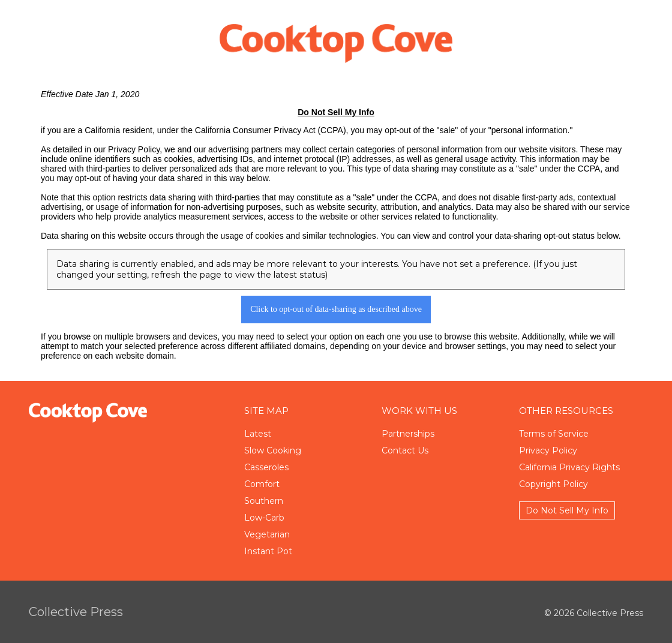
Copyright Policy (553, 484)
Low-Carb (264, 518)
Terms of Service (554, 434)
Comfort (262, 484)
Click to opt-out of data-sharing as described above (336, 309)
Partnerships (408, 434)
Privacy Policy (548, 450)
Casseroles (266, 467)
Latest (258, 434)
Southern (264, 501)
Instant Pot (268, 551)
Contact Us (405, 450)
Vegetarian (267, 534)
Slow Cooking (273, 450)
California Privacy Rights (569, 467)
